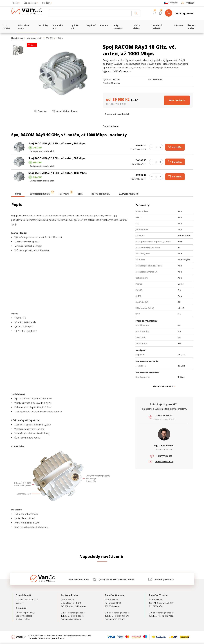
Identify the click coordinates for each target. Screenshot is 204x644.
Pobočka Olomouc (115, 595)
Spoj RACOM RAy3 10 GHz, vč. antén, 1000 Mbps (57, 173)
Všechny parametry (163, 386)
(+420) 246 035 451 (164, 416)
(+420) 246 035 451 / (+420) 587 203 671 (117, 579)
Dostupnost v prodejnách (117, 114)
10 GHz (60, 38)
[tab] (18, 194)
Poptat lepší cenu (111, 126)
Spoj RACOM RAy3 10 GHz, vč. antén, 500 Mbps (57, 158)
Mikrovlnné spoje (34, 38)
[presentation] (18, 194)
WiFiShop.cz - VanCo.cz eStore (29, 13)
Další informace (120, 71)
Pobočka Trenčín (158, 595)
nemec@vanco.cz (164, 461)
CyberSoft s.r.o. (58, 638)
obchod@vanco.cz (164, 579)
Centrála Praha (69, 595)
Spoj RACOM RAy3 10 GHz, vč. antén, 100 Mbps (57, 143)
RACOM (49, 38)
